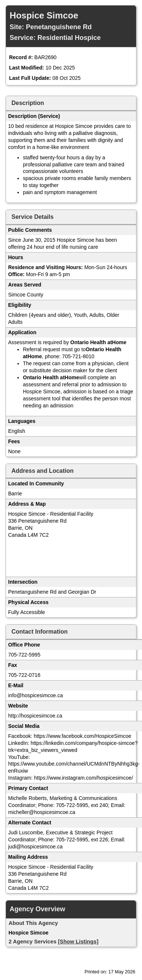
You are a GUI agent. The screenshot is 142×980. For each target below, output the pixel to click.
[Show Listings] (78, 942)
